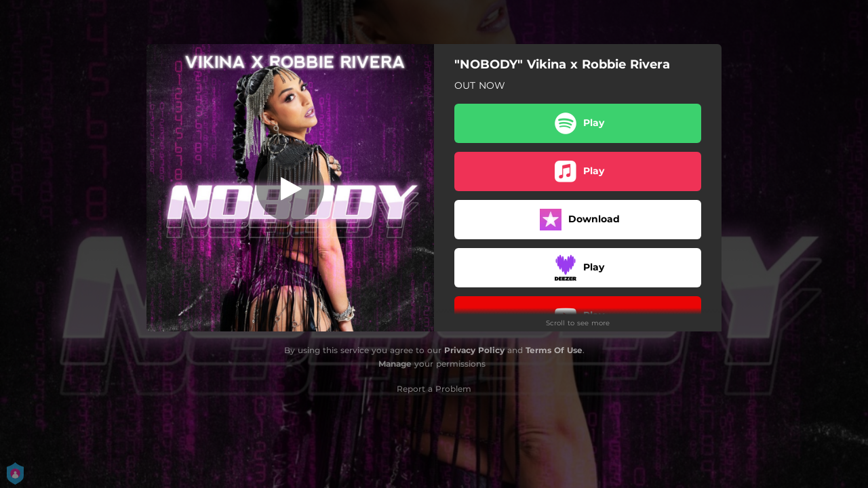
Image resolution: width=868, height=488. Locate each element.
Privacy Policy (474, 350)
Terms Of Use (554, 350)
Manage (395, 364)
